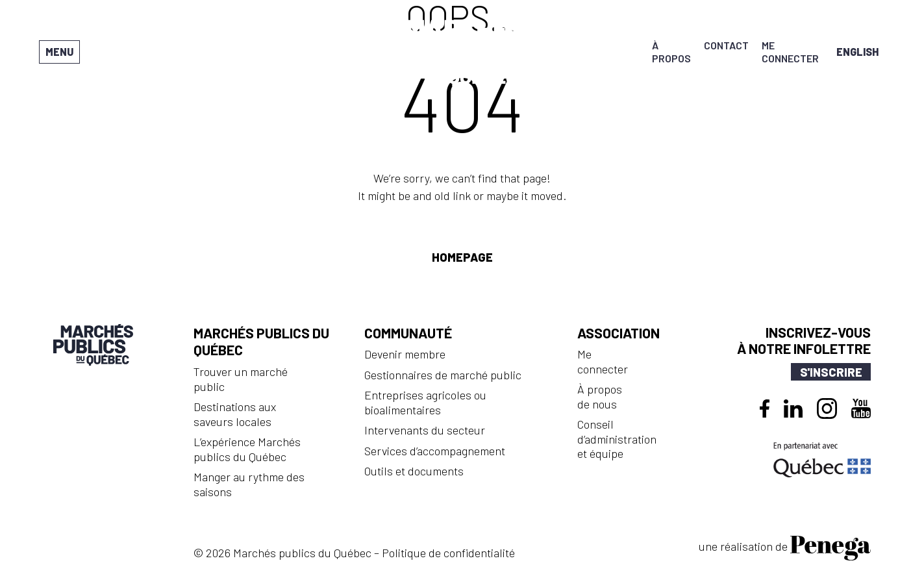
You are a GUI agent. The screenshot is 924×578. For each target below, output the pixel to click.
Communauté (408, 333)
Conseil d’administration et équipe (617, 439)
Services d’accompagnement (435, 451)
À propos (671, 52)
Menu (59, 52)
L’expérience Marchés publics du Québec (247, 449)
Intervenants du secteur (425, 430)
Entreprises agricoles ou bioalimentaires (425, 402)
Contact (726, 45)
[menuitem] (857, 52)
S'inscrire (831, 372)
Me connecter (790, 52)
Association (618, 333)
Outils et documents (414, 471)
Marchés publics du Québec (261, 341)
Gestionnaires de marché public (443, 375)
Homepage (462, 257)
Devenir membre (405, 354)
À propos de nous (600, 396)
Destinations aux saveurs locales (235, 414)
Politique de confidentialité (448, 553)
